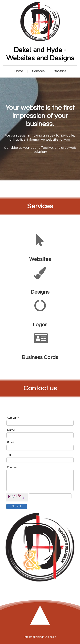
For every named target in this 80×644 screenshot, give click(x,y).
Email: (11, 443)
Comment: (14, 467)
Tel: (9, 455)
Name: (11, 430)
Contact (60, 71)
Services (38, 71)
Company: (13, 418)
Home (19, 71)
